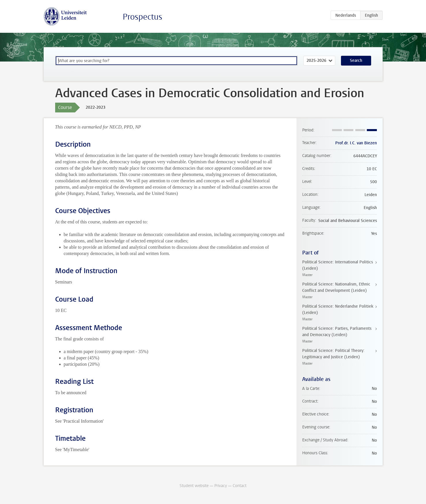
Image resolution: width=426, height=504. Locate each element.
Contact (240, 486)
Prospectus (142, 17)
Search (356, 61)
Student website (194, 486)
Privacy (221, 486)
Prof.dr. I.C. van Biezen (356, 143)
